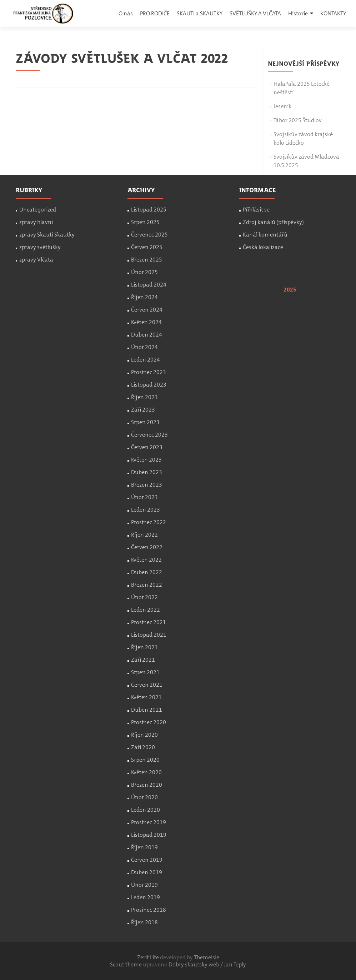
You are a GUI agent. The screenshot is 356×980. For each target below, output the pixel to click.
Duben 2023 (147, 472)
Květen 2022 (146, 560)
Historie (298, 13)
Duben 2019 (147, 872)
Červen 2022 (147, 547)
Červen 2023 (147, 447)
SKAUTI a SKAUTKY (200, 13)
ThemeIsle (207, 957)
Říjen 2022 (144, 535)
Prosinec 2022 (149, 522)
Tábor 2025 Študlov (298, 120)
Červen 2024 (147, 310)
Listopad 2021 (149, 635)
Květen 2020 (146, 772)
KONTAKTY (333, 13)
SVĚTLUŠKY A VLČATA (255, 13)
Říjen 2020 (144, 735)
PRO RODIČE (155, 13)
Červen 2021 (147, 685)
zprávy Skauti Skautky (47, 235)
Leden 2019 (146, 897)
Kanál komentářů (265, 235)
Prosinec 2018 (149, 910)
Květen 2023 (146, 460)
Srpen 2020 (145, 760)
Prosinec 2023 (149, 372)
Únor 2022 (144, 597)
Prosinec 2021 (149, 622)
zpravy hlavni (36, 222)
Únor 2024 (144, 347)
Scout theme (126, 964)
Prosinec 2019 (149, 822)
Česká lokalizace (263, 247)
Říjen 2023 (144, 397)
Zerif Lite (149, 957)
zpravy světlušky (40, 247)
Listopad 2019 (149, 835)
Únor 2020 (144, 797)
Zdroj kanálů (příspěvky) (273, 222)
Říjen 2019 (144, 847)
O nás (126, 13)
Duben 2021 (147, 710)
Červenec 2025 (149, 235)
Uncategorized (38, 210)
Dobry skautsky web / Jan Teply (207, 964)
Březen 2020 (147, 785)
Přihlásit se (256, 210)
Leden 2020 (146, 810)
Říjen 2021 (144, 647)
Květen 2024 (146, 322)
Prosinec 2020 (149, 722)
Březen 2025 (147, 260)
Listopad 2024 (149, 285)
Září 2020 (143, 747)
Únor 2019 (144, 885)
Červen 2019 (147, 860)
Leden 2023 (146, 510)
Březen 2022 (147, 585)
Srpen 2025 (145, 222)
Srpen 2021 (145, 672)
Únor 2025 (144, 272)
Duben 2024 (147, 335)
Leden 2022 (146, 610)
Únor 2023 (144, 497)
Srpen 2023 (145, 422)
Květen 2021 (146, 697)
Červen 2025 (147, 247)
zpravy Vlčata (36, 260)
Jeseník (282, 106)
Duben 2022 (147, 572)
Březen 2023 (147, 485)
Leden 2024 (146, 360)
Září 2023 (143, 410)
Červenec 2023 (149, 435)
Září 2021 (143, 660)
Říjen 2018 (144, 922)
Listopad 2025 (149, 210)
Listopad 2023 (149, 385)
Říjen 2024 (144, 297)
